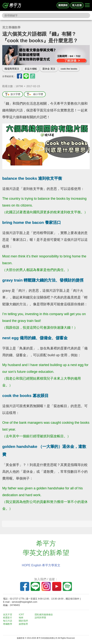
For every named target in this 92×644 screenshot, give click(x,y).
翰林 (21, 618)
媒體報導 (23, 624)
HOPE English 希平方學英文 (41, 565)
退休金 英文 (49, 69)
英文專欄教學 (11, 27)
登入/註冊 (77, 5)
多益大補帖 (31, 69)
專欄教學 (8, 624)
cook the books (69, 69)
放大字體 (13, 94)
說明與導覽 (40, 618)
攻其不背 (8, 615)
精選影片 (8, 618)
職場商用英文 (12, 69)
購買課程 (63, 5)
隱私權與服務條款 (44, 615)
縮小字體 (35, 94)
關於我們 (23, 621)
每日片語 (8, 621)
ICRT (21, 615)
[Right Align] (87, 5)
